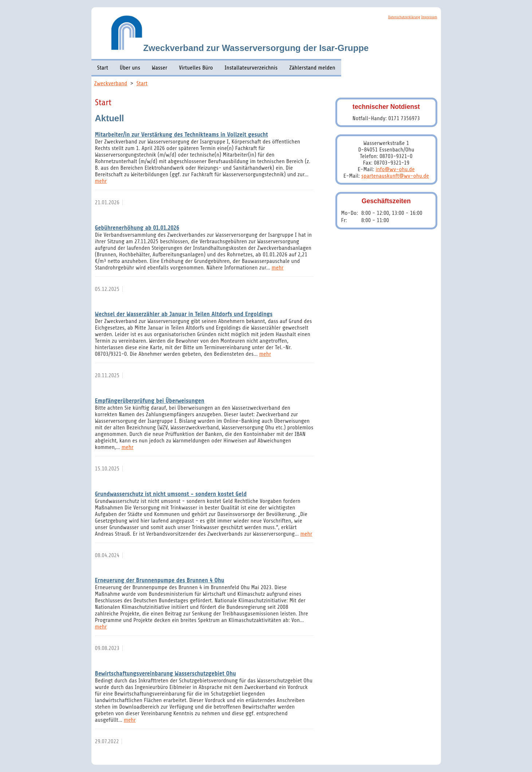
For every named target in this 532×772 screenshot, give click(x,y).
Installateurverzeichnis (251, 68)
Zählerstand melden (312, 68)
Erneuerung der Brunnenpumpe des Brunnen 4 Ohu (160, 580)
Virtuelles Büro (196, 68)
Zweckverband (111, 83)
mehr (101, 181)
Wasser (160, 68)
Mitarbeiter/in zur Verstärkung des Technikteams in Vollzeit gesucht (182, 135)
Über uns (130, 68)
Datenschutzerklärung (404, 17)
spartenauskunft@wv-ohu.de (395, 176)
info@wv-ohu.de (395, 169)
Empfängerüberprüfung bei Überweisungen (150, 401)
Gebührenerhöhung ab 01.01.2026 (137, 228)
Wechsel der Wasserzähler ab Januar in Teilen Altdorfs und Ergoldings (184, 314)
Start (103, 68)
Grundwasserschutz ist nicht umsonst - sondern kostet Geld (171, 494)
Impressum (429, 17)
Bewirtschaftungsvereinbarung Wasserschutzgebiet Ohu (165, 673)
